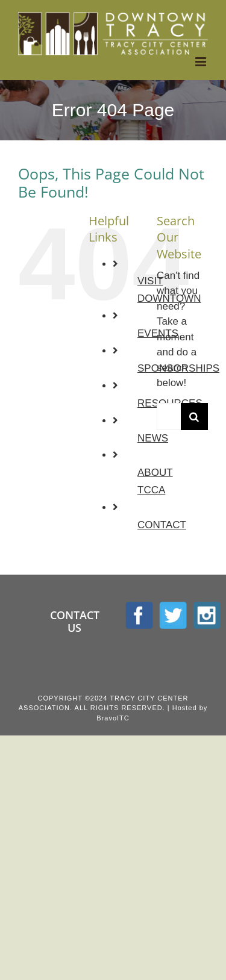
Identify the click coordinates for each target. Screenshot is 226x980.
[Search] (194, 417)
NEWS (153, 438)
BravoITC (113, 718)
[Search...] (169, 417)
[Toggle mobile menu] (202, 62)
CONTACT (162, 525)
